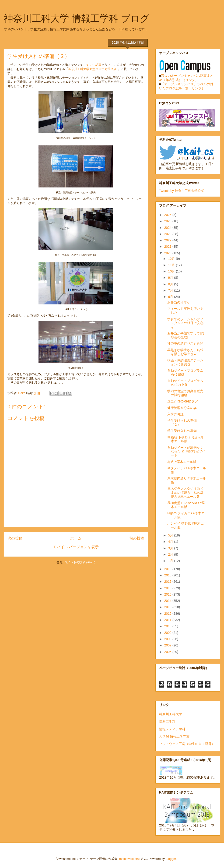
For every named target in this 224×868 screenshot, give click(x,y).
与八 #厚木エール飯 (182, 462)
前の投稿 (137, 538)
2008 (168, 639)
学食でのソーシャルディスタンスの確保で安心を (185, 323)
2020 (168, 253)
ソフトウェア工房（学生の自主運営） (187, 744)
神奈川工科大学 (171, 714)
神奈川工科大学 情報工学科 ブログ (77, 18)
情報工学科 (167, 722)
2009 (168, 633)
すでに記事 (94, 65)
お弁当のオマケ (179, 302)
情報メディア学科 (172, 729)
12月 (172, 259)
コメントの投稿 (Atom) (80, 562)
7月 (171, 290)
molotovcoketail (130, 859)
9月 (171, 278)
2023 (168, 234)
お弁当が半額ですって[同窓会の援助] (186, 335)
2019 (168, 569)
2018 (168, 575)
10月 (172, 271)
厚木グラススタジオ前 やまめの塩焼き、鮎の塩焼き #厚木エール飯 (186, 493)
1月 (171, 561)
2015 (168, 594)
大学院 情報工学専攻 (174, 736)
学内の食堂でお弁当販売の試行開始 (185, 393)
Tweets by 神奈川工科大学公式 (182, 191)
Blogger (171, 859)
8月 (171, 284)
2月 (171, 554)
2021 (168, 247)
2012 (168, 614)
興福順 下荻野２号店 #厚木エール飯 (185, 439)
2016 (168, 588)
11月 (172, 265)
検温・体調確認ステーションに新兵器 (185, 362)
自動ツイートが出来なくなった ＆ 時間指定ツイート (186, 452)
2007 (168, 645)
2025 (168, 221)
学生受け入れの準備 (182, 431)
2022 (168, 240)
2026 (168, 215)
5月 (171, 535)
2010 (168, 626)
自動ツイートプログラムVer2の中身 (185, 383)
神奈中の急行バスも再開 (185, 343)
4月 (171, 542)
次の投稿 (15, 538)
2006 (168, 652)
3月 (171, 548)
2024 (168, 228)
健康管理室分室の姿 (182, 408)
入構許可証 (175, 414)
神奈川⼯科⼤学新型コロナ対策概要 (93, 69)
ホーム (76, 538)
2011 (168, 620)
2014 (168, 601)
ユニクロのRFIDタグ (183, 401)
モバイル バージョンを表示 (76, 547)
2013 (168, 607)
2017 (168, 582)
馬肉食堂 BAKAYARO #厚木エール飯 (186, 505)
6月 (171, 297)
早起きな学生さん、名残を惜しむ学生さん (185, 352)
